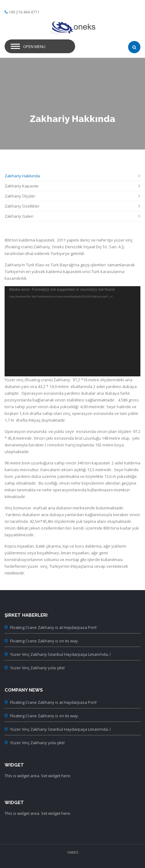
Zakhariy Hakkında (22, 176)
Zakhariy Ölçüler (20, 196)
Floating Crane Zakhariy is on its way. (44, 641)
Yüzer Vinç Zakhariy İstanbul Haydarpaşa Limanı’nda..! (60, 654)
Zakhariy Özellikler (22, 206)
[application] (72, 331)
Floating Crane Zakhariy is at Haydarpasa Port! (53, 627)
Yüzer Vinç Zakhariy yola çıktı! (37, 668)
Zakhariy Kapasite (22, 186)
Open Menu (34, 46)
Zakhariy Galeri (19, 216)
